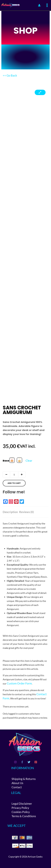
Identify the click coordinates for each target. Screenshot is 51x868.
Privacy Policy (20, 808)
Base (6, 461)
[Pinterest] (36, 762)
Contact (17, 787)
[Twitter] (29, 762)
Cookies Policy (21, 812)
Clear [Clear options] (29, 460)
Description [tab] (10, 512)
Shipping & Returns (24, 779)
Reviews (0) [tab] (26, 512)
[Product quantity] (14, 474)
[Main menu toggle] (47, 5)
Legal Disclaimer (22, 804)
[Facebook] (22, 762)
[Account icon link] (39, 5)
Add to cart (14, 483)
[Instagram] (15, 762)
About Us (17, 783)
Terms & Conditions (24, 816)
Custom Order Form (19, 683)
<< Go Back (10, 75)
